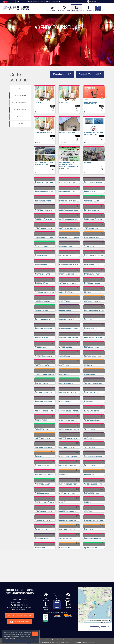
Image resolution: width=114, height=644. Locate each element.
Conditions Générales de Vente (69, 640)
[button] (45, 100)
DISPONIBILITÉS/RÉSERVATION (20, 616)
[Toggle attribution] (110, 620)
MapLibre (106, 620)
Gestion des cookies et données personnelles (15, 641)
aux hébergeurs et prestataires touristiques (53, 643)
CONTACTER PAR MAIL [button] (20, 622)
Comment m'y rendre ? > (99, 627)
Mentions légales (41, 640)
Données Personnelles (53, 640)
